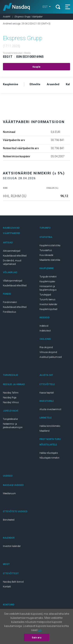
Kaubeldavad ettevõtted (15, 256)
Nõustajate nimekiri (49, 458)
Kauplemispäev (47, 282)
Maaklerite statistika (50, 260)
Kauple (37, 67)
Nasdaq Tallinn (11, 393)
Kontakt (7, 587)
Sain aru (36, 638)
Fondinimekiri (10, 302)
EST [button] (45, 7)
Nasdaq (16, 7)
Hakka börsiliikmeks (50, 426)
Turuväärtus (46, 250)
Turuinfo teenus (47, 300)
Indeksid (44, 326)
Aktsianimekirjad (12, 251)
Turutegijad (45, 295)
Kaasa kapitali (47, 393)
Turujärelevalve (10, 419)
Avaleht (7, 17)
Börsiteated (9, 520)
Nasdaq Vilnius (11, 402)
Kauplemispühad (48, 309)
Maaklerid (44, 431)
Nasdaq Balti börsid (13, 582)
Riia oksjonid (46, 347)
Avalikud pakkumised (51, 357)
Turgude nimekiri (48, 277)
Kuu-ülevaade (46, 255)
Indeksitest (45, 331)
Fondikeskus (10, 312)
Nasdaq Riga (10, 398)
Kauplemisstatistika (50, 245)
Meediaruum (9, 493)
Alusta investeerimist (50, 409)
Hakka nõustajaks (49, 453)
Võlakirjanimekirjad (13, 281)
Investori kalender (48, 304)
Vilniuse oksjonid (48, 352)
